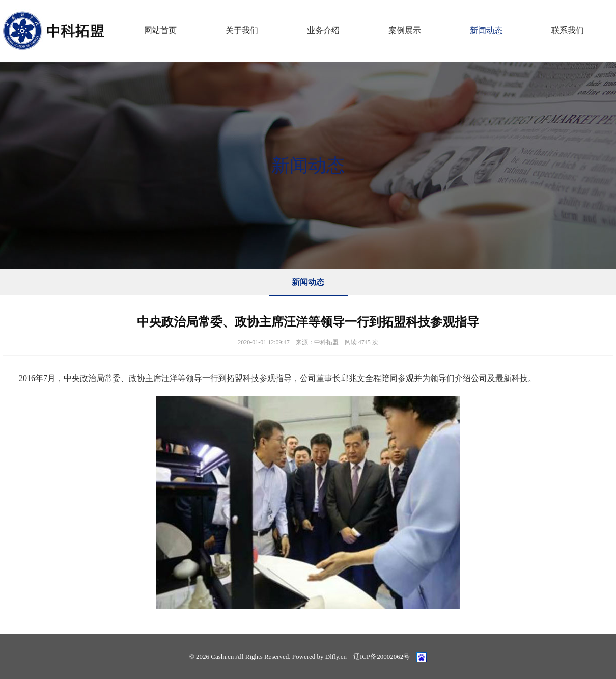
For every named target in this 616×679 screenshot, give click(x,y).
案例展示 (405, 30)
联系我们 (568, 30)
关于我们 (242, 30)
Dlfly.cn (336, 656)
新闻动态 (486, 30)
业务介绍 (323, 30)
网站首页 (160, 30)
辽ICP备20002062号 (382, 656)
